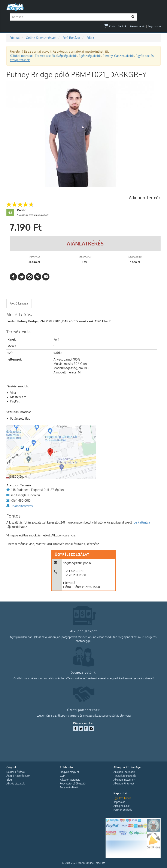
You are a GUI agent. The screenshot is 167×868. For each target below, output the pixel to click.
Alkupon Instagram (124, 780)
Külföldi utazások (22, 56)
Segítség (123, 26)
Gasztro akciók (124, 56)
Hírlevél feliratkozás (125, 776)
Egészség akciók (90, 56)
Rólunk (10, 772)
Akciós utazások (16, 783)
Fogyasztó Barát (69, 787)
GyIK (63, 776)
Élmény (108, 56)
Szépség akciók (67, 56)
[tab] (19, 303)
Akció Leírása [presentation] (19, 303)
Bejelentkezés (137, 26)
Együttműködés (122, 798)
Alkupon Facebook (124, 772)
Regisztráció (154, 26)
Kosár (110, 26)
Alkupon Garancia (70, 780)
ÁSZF (9, 776)
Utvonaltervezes (22, 506)
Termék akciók (45, 56)
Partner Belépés (123, 810)
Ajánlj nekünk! (122, 806)
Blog (9, 780)
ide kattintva (141, 522)
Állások (21, 772)
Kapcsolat (119, 802)
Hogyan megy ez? (70, 772)
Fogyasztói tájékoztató (73, 783)
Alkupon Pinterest (124, 783)
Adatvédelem (22, 776)
